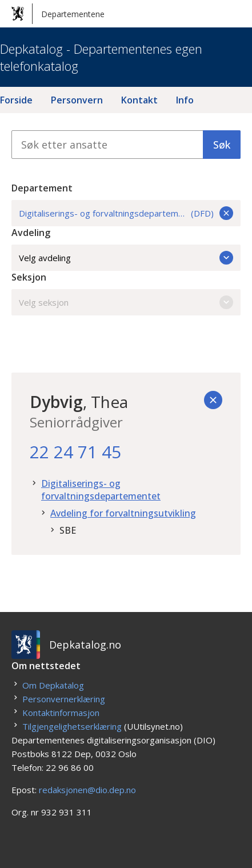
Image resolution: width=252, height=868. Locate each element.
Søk (222, 145)
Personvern (77, 100)
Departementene (58, 14)
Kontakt (139, 100)
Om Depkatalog (53, 685)
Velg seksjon (126, 302)
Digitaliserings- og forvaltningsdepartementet (101, 490)
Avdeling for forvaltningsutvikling (123, 513)
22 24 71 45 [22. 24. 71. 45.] (75, 452)
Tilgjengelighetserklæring (72, 726)
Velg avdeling (126, 258)
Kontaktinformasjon (61, 713)
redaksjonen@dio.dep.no (87, 790)
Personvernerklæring (64, 699)
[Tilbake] (213, 400)
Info (185, 100)
